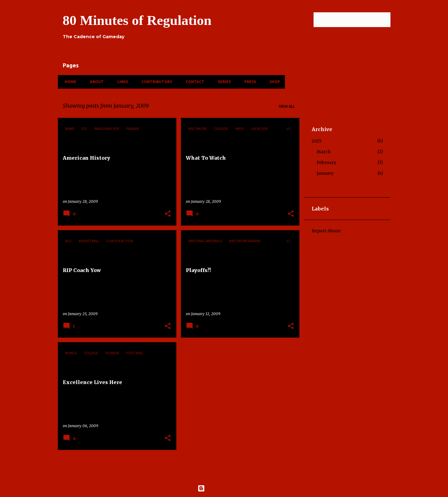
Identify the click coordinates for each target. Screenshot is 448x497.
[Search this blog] (358, 20)
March (324, 152)
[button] (168, 214)
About (95, 82)
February (326, 162)
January (325, 173)
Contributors (155, 82)
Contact (193, 82)
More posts (179, 468)
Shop (273, 82)
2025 (317, 141)
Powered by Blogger (224, 488)
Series (222, 82)
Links (121, 82)
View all (287, 106)
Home (69, 82)
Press (248, 82)
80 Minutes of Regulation (137, 20)
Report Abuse (326, 231)
